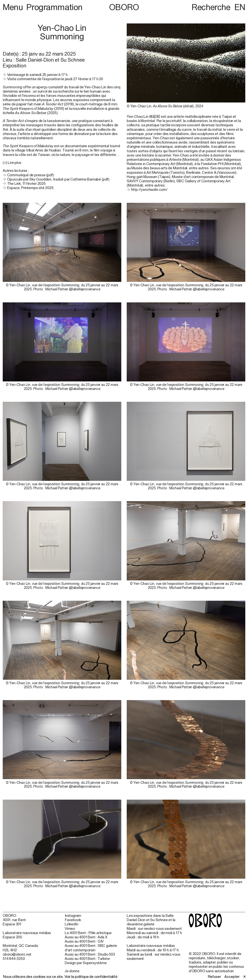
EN (240, 7)
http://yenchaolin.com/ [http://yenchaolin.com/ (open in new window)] (149, 189)
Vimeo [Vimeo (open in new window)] (70, 928)
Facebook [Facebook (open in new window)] (73, 920)
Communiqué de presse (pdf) (31, 175)
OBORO (124, 7)
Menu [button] (14, 7)
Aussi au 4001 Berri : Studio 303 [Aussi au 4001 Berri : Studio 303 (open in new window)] (90, 954)
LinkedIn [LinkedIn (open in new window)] (71, 924)
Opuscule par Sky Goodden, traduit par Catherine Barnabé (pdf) (58, 179)
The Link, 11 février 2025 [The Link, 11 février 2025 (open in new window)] (26, 183)
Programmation (54, 7)
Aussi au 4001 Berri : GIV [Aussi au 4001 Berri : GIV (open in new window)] (84, 941)
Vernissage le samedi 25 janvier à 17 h (37, 75)
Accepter (232, 977)
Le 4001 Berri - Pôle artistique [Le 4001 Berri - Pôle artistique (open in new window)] (88, 933)
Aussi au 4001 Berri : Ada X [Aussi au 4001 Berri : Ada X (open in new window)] (86, 937)
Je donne (72, 971)
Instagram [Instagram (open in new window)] (73, 915)
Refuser (214, 977)
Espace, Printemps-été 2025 (30, 188)
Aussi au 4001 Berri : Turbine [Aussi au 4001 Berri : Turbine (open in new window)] (87, 958)
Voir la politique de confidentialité (91, 977)
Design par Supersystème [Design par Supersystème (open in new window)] (86, 963)
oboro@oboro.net (17, 954)
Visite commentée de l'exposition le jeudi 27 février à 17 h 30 (55, 79)
